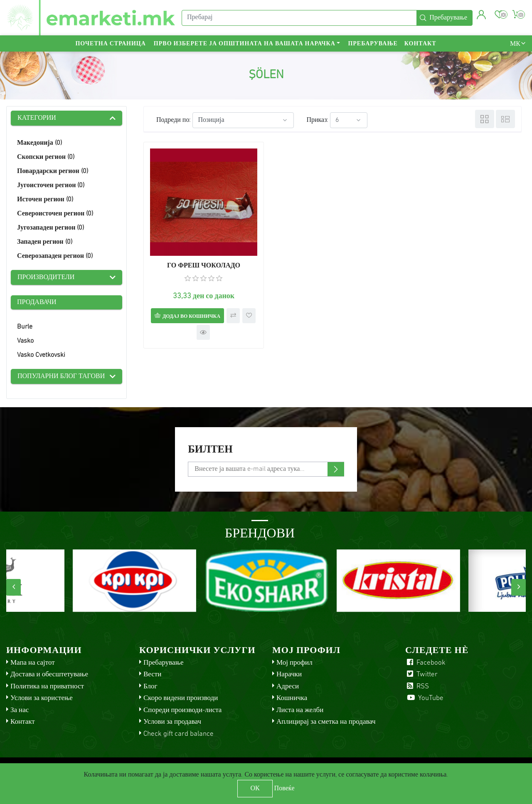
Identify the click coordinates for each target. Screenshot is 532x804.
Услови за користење (42, 698)
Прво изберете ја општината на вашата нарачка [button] (245, 44)
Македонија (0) (39, 143)
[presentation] (14, 587)
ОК (255, 789)
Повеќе (284, 789)
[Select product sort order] (243, 120)
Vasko (25, 341)
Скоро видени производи (181, 698)
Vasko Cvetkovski (41, 355)
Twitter (421, 674)
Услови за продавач (172, 722)
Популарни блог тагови (61, 376)
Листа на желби (300, 710)
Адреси (288, 686)
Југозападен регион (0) (50, 228)
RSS (417, 686)
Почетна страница (110, 44)
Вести (152, 674)
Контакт (420, 44)
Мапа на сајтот (33, 663)
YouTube (424, 698)
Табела (485, 119)
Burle (25, 327)
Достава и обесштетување (49, 674)
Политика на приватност (47, 686)
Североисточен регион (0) (55, 214)
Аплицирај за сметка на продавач (326, 722)
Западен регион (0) (45, 242)
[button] (482, 15)
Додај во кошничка (191, 317)
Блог (150, 686)
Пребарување (373, 44)
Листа (505, 119)
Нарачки (289, 674)
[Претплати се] (266, 469)
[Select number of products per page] (349, 120)
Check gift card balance (179, 734)
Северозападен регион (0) (55, 256)
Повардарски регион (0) (53, 171)
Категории (37, 118)
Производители (46, 277)
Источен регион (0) (45, 200)
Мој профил (294, 663)
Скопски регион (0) (46, 157)
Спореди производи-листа (182, 710)
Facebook (425, 663)
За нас (20, 710)
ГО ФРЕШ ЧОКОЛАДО (204, 266)
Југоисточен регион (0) (51, 186)
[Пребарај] (299, 18)
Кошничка (292, 698)
